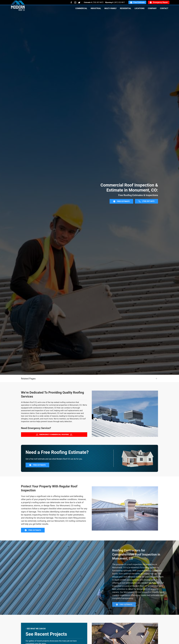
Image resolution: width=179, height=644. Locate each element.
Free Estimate (137, 2)
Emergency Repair (159, 2)
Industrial (96, 8)
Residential (126, 8)
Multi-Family (111, 8)
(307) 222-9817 (120, 2)
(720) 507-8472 (98, 2)
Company (152, 8)
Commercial (81, 8)
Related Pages (28, 390)
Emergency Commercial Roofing (54, 446)
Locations (140, 8)
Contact (164, 8)
